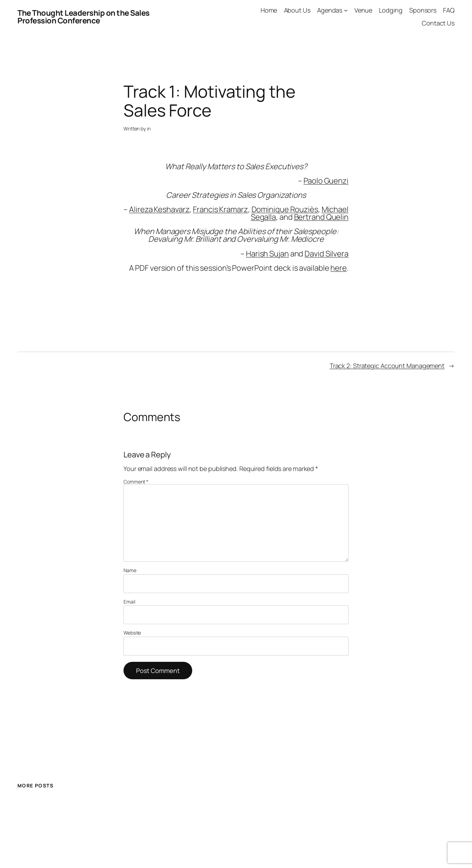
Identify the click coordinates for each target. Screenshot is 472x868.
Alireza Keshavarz (159, 209)
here (339, 268)
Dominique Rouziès (285, 209)
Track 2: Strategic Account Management (387, 366)
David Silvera (327, 254)
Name (130, 570)
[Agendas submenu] (346, 10)
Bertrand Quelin (321, 217)
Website (132, 633)
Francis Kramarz (220, 209)
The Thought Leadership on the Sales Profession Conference (84, 17)
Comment (136, 482)
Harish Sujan (267, 254)
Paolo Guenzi (326, 181)
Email (129, 602)
